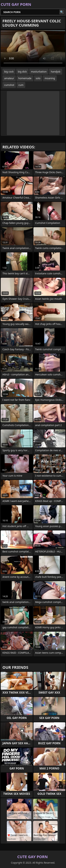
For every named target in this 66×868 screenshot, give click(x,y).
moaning (50, 78)
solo (38, 78)
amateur (9, 78)
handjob (55, 72)
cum (21, 85)
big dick (22, 72)
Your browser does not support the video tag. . (33, 49)
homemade (25, 78)
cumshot (9, 85)
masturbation (39, 72)
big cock (9, 72)
